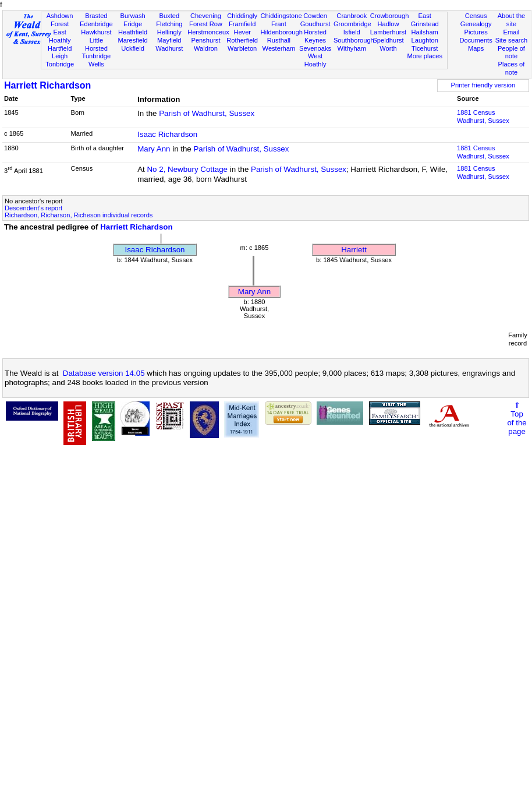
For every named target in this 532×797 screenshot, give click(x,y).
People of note (511, 52)
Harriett (354, 250)
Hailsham (425, 32)
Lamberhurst (388, 32)
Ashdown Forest (60, 20)
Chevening (206, 16)
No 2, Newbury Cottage (187, 169)
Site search (512, 40)
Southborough (354, 40)
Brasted (96, 16)
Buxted (169, 16)
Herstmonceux (208, 32)
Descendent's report (33, 208)
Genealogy (476, 24)
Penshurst (205, 40)
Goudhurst (315, 24)
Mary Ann (154, 149)
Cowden (315, 16)
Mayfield (169, 40)
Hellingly (169, 32)
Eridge (133, 24)
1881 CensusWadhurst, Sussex (483, 117)
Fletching (169, 24)
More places (425, 56)
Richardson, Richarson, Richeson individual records (79, 215)
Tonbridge (60, 64)
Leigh (60, 56)
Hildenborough (282, 32)
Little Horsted (96, 44)
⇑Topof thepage (517, 418)
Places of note (512, 68)
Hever (242, 32)
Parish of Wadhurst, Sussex (207, 113)
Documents (476, 40)
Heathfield (133, 32)
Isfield (352, 32)
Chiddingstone (281, 16)
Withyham (352, 48)
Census (476, 16)
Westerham (279, 48)
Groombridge (352, 24)
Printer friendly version (483, 85)
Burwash (132, 16)
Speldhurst (388, 40)
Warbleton (242, 48)
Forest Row (206, 24)
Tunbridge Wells (97, 60)
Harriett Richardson (47, 85)
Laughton (425, 40)
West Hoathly (315, 60)
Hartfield (60, 48)
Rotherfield (242, 40)
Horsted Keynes (315, 36)
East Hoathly (60, 36)
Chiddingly (242, 16)
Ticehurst (425, 48)
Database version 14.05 (104, 373)
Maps (476, 48)
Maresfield (132, 40)
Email (512, 32)
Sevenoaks (315, 48)
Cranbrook (352, 16)
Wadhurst (169, 48)
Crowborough (390, 16)
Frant (279, 24)
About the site (512, 20)
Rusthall (279, 40)
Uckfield (133, 48)
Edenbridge (96, 24)
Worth (388, 48)
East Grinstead (425, 20)
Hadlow (388, 24)
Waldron (206, 48)
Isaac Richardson (167, 134)
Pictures (476, 32)
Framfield (242, 24)
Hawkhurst (96, 32)
